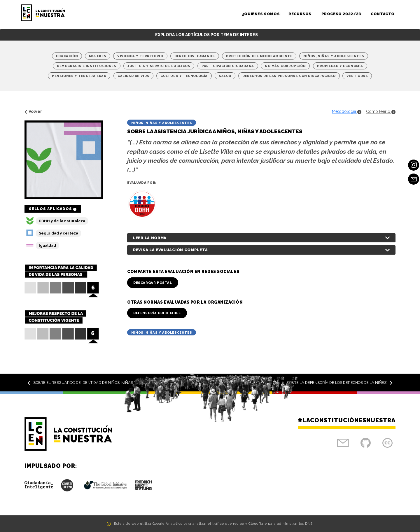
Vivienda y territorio (140, 56)
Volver (33, 111)
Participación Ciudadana (228, 66)
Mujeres (98, 56)
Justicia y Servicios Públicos (159, 66)
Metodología (347, 111)
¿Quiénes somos (261, 14)
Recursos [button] (300, 14)
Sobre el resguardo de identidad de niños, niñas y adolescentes (97, 383)
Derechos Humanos (195, 56)
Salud (225, 76)
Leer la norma (150, 238)
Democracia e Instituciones (87, 66)
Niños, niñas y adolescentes (334, 56)
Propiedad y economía (340, 66)
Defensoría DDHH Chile (157, 313)
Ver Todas (357, 76)
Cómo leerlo (381, 111)
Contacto (383, 14)
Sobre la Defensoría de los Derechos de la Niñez (339, 383)
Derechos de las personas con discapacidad (289, 76)
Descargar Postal (153, 283)
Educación (67, 56)
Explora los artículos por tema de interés (206, 35)
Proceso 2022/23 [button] (342, 14)
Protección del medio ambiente (259, 56)
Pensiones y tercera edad (79, 76)
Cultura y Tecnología (184, 76)
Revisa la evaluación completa (170, 250)
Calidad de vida (133, 76)
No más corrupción (285, 66)
